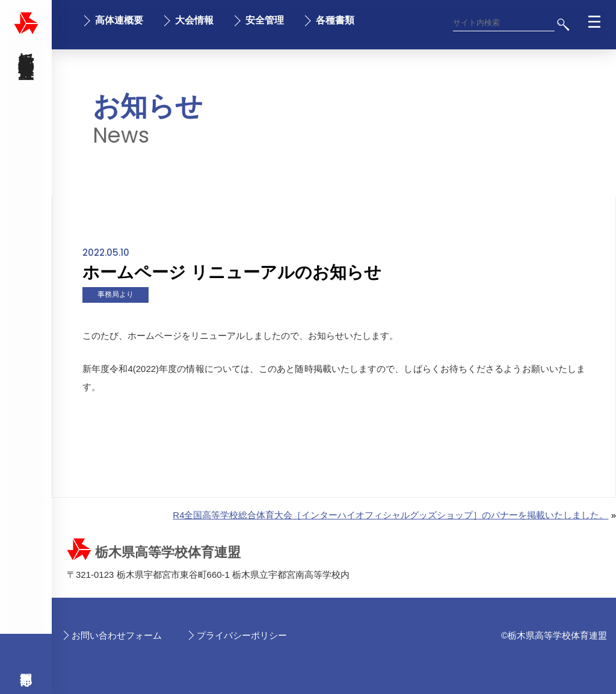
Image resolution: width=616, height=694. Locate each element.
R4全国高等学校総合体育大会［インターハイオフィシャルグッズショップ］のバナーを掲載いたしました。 (390, 515)
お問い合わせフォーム (117, 635)
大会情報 (194, 20)
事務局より (115, 294)
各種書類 (335, 20)
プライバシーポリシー (242, 635)
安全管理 (265, 20)
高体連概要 (119, 20)
